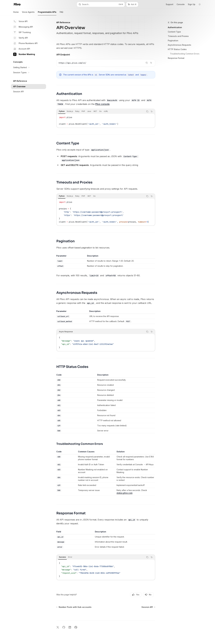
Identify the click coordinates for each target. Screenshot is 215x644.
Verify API (20, 38)
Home (16, 13)
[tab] (62, 111)
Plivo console (102, 104)
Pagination (173, 41)
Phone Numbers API (25, 43)
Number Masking (24, 54)
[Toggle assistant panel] (132, 4)
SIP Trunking (22, 32)
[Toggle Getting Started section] (29, 67)
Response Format (176, 58)
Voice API (20, 21)
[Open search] (101, 4)
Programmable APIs (47, 13)
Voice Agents (28, 13)
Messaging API (23, 27)
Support (170, 4)
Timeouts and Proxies (178, 36)
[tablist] (101, 111)
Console (181, 4)
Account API (22, 49)
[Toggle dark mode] (200, 4)
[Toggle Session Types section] (29, 73)
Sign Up (192, 4)
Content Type (174, 32)
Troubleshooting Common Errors (185, 54)
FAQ (61, 13)
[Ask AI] (151, 63)
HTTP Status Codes (177, 49)
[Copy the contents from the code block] (147, 63)
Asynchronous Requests (179, 45)
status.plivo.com (125, 493)
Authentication (175, 27)
